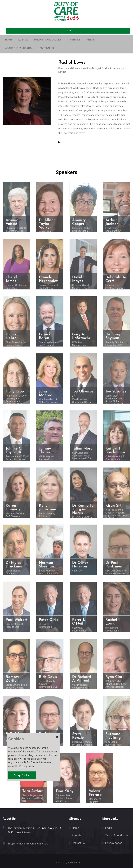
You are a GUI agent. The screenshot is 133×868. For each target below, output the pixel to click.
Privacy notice (114, 843)
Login (68, 31)
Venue (90, 40)
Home (9, 40)
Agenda (23, 40)
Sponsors (74, 40)
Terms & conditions (117, 835)
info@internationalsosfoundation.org (28, 844)
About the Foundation (19, 48)
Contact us (47, 48)
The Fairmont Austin (19, 828)
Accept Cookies (22, 775)
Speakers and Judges (47, 40)
